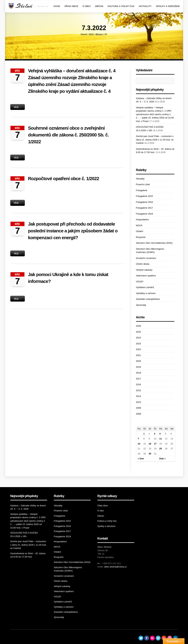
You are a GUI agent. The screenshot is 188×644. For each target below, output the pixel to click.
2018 (139, 373)
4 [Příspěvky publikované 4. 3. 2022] (160, 434)
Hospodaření (142, 220)
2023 (139, 344)
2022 (91, 34)
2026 (139, 326)
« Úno (141, 459)
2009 (139, 408)
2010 (139, 402)
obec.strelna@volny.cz (115, 567)
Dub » (163, 459)
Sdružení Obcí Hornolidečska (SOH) (154, 243)
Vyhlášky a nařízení (146, 293)
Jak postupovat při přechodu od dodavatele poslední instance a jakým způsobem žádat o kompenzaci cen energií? (73, 231)
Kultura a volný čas (121, 6)
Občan (99, 6)
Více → (18, 107)
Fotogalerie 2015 (145, 196)
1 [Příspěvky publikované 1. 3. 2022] (144, 434)
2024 (139, 338)
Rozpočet (141, 237)
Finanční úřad (143, 184)
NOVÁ (139, 225)
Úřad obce (71, 6)
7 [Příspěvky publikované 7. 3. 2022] (138, 439)
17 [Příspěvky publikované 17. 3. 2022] (155, 444)
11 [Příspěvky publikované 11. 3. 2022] (161, 439)
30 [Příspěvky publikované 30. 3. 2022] (150, 454)
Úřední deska (143, 264)
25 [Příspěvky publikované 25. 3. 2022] (161, 449)
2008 (139, 414)
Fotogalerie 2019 (145, 214)
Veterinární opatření (146, 276)
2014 (139, 396)
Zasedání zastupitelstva (148, 299)
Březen (99, 34)
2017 (139, 379)
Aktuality (145, 6)
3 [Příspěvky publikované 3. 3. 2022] (155, 434)
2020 (139, 361)
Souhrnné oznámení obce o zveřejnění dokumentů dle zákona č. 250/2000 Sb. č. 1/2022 (68, 135)
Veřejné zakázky (144, 270)
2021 (139, 355)
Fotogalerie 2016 (145, 202)
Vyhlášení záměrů (145, 287)
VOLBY (140, 282)
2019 (139, 367)
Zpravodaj (141, 305)
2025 (139, 332)
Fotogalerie (142, 190)
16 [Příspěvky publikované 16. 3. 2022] (150, 444)
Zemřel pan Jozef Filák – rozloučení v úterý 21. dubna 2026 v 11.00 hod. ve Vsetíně (155, 140)
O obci (87, 6)
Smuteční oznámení (146, 258)
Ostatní (140, 231)
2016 (139, 384)
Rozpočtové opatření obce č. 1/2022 (64, 179)
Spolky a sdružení (168, 6)
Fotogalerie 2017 (145, 208)
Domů (84, 34)
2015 (139, 390)
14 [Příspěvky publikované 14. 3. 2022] (139, 444)
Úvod (57, 6)
